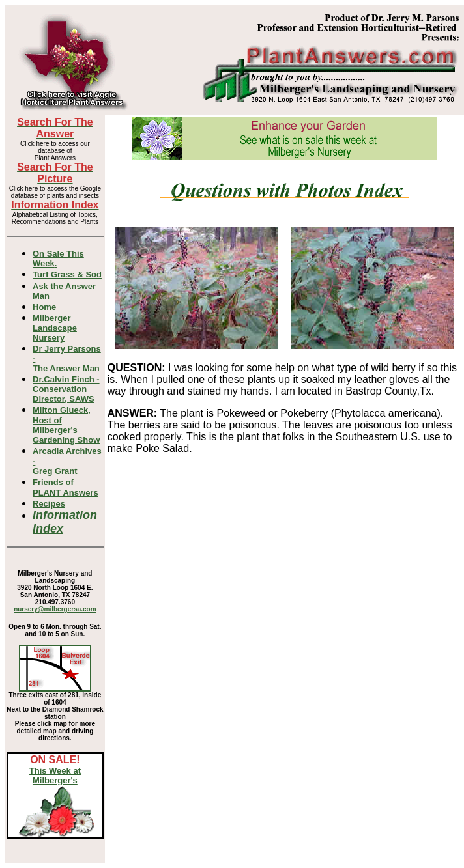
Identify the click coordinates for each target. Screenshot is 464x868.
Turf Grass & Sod (67, 274)
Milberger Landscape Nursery (55, 328)
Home (44, 307)
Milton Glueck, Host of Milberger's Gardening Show (66, 425)
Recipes (49, 504)
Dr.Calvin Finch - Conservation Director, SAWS (66, 389)
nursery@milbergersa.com (55, 609)
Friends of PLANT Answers (65, 487)
